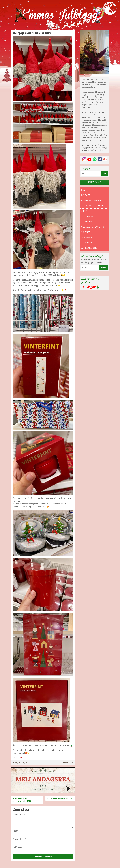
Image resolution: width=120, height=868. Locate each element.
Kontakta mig (95, 182)
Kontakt (86, 195)
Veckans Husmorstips (93, 227)
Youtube (86, 232)
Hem (83, 190)
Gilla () (68, 762)
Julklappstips (89, 216)
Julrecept (87, 222)
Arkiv (84, 211)
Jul (21, 757)
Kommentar (19, 815)
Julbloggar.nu (89, 248)
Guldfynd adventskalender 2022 (60, 798)
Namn (16, 831)
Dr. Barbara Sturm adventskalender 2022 (22, 800)
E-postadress (19, 839)
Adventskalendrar (91, 201)
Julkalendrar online (92, 206)
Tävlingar (87, 237)
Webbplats (17, 847)
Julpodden (87, 243)
